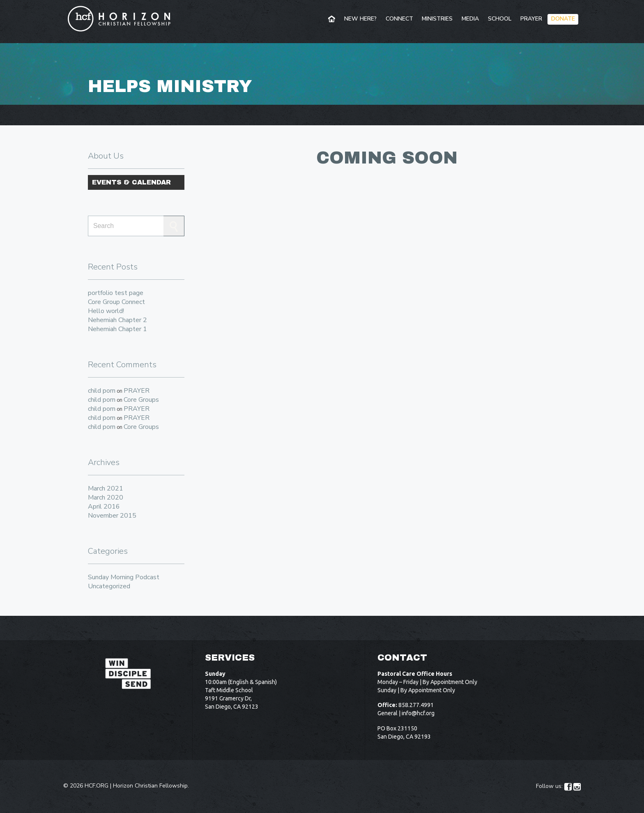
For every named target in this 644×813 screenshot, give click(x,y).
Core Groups (141, 400)
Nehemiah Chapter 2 (117, 320)
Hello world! (106, 311)
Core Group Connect (116, 302)
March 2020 (106, 497)
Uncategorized (109, 586)
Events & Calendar (131, 182)
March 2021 (106, 488)
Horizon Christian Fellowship (150, 786)
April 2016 (104, 507)
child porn (102, 391)
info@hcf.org (418, 713)
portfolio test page (116, 293)
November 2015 (112, 516)
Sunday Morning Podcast (124, 577)
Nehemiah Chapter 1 (117, 329)
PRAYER (137, 391)
